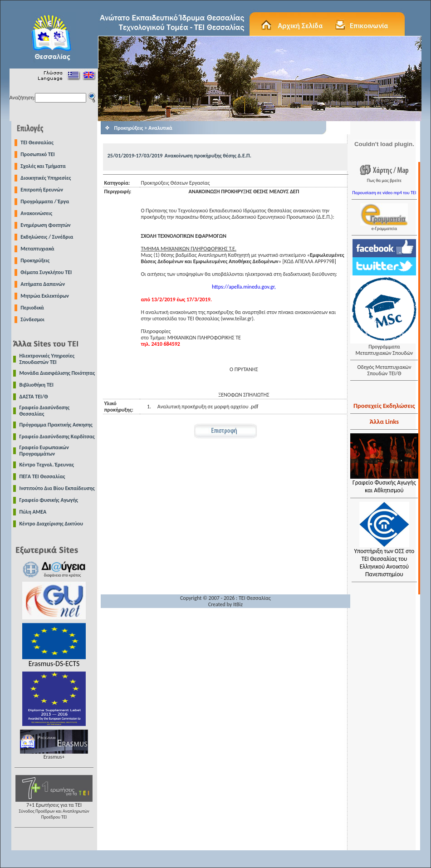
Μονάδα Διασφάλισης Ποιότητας (57, 373)
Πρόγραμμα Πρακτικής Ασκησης (56, 425)
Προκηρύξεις (35, 260)
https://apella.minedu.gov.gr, (244, 287)
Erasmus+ (54, 754)
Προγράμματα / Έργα (45, 201)
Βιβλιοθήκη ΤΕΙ (37, 385)
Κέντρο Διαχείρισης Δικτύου (51, 524)
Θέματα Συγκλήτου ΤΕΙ (46, 272)
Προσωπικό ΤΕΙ (38, 154)
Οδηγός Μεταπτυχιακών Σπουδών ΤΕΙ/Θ (384, 370)
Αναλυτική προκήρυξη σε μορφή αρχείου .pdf (208, 407)
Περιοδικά (32, 308)
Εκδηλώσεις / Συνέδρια (47, 237)
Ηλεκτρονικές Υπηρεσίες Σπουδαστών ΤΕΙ (47, 359)
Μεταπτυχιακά (37, 249)
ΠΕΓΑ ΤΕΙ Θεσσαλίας (42, 476)
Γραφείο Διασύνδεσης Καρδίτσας (57, 436)
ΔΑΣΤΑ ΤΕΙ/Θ (34, 397)
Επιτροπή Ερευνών (42, 190)
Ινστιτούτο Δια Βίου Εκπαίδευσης (57, 488)
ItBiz (238, 604)
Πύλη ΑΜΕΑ (33, 512)
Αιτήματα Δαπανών (43, 284)
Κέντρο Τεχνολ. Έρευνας (47, 465)
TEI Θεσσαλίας (37, 142)
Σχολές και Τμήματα (43, 166)
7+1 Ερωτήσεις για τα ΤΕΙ (54, 808)
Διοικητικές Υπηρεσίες (46, 178)
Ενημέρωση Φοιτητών (45, 225)
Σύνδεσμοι (32, 319)
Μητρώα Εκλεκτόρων (45, 296)
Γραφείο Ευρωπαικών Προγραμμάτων (44, 451)
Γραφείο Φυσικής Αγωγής (49, 500)
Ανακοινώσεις (36, 213)
